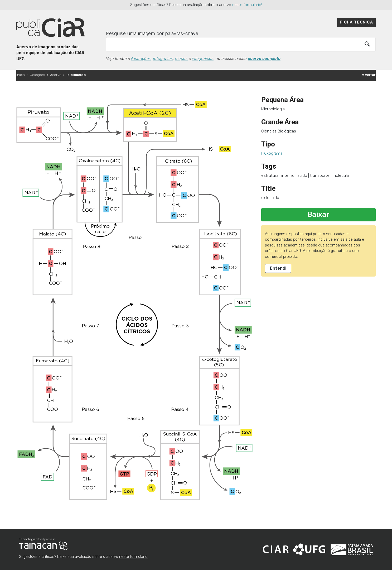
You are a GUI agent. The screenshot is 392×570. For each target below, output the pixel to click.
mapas (181, 59)
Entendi (278, 268)
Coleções (37, 75)
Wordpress (44, 539)
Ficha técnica (356, 22)
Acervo (56, 75)
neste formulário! (247, 5)
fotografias (163, 59)
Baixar (318, 215)
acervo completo (264, 59)
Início (21, 75)
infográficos (203, 59)
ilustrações (141, 59)
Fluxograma (272, 153)
